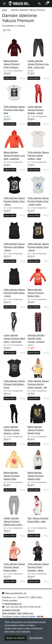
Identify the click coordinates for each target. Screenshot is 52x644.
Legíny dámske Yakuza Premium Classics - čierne (12, 430)
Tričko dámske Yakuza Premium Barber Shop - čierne (14, 201)
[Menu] (4, 4)
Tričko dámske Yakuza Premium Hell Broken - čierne (14, 384)
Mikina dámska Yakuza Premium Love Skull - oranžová (14, 156)
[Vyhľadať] (39, 4)
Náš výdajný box (25, 613)
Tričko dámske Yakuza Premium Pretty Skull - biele (14, 110)
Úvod (4, 10)
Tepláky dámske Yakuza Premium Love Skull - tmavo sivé (38, 64)
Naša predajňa (9, 613)
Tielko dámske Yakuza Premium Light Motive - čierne (14, 247)
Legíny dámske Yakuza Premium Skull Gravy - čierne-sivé (14, 339)
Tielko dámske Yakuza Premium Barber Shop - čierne (38, 247)
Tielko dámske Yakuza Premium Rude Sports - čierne (14, 293)
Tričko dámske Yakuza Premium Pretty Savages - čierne (38, 567)
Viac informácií (36, 638)
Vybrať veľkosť (10, 78)
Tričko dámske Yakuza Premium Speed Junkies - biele (38, 156)
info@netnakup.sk (13, 604)
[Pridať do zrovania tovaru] (24, 78)
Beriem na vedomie (16, 638)
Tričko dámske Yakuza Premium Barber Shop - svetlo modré (38, 201)
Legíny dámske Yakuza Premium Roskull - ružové (36, 110)
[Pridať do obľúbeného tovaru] (21, 78)
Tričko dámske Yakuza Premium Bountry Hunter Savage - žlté (38, 384)
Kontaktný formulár (11, 610)
